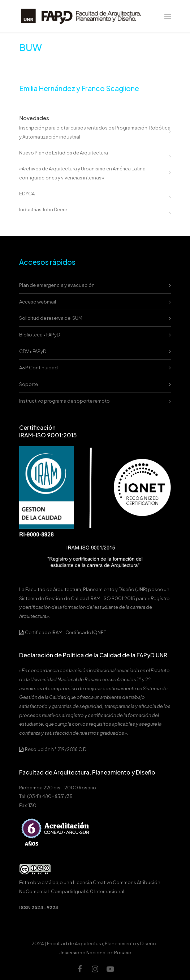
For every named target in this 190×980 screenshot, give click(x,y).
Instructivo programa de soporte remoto (64, 401)
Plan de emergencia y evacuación (57, 285)
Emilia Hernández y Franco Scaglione (79, 88)
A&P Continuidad (38, 368)
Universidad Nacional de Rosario (95, 953)
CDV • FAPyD (33, 351)
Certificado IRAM (44, 632)
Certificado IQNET (86, 632)
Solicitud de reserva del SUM (51, 318)
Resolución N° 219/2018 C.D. (53, 749)
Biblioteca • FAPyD (40, 335)
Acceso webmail (38, 302)
